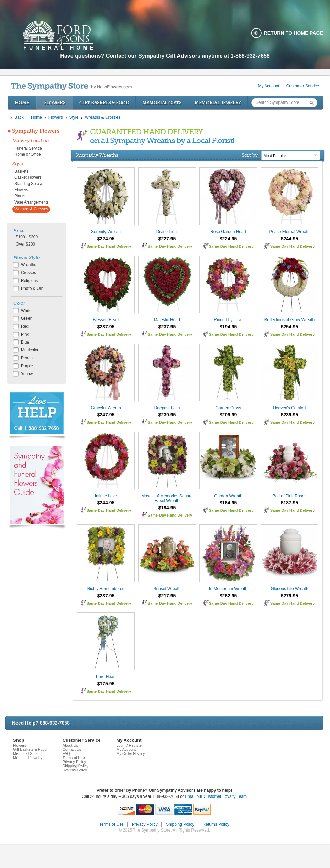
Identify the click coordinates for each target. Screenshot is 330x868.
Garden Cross (228, 408)
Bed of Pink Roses (290, 496)
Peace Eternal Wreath (289, 232)
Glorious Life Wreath (289, 589)
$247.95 (106, 415)
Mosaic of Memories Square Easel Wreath (167, 498)
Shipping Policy (75, 766)
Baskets (21, 171)
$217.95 (167, 596)
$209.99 (228, 415)
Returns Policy (75, 770)
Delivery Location (31, 140)
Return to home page (294, 33)
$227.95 (167, 239)
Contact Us (72, 749)
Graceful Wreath (106, 408)
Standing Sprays (29, 184)
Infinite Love (106, 496)
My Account (269, 86)
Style (18, 164)
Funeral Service (28, 148)
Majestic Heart (167, 320)
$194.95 (228, 327)
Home (22, 103)
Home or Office (27, 154)
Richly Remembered (106, 589)
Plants (20, 196)
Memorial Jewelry (218, 103)
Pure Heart (106, 677)
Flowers (55, 103)
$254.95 (290, 327)
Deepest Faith (167, 408)
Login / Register (129, 745)
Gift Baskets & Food (104, 103)
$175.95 (106, 684)
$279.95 (290, 596)
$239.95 (167, 415)
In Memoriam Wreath (228, 589)
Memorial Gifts (162, 103)
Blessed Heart (106, 320)
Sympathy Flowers (36, 131)
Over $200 (25, 244)
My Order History (130, 753)
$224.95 (106, 239)
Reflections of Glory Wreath (290, 320)
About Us (70, 745)
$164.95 (228, 503)
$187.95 (290, 503)
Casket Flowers (28, 177)
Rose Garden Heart (228, 232)
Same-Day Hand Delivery (109, 246)
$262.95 (228, 596)
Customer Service (303, 86)
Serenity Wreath (106, 232)
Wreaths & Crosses (31, 209)
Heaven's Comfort (289, 408)
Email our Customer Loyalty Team (216, 796)
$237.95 (106, 327)
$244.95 (290, 239)
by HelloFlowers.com (71, 86)
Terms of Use (74, 758)
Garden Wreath (228, 496)
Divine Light (167, 232)
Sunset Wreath (167, 589)
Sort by (250, 155)
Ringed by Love (228, 320)
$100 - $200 (27, 237)
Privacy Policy (74, 762)
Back (19, 117)
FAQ (66, 753)
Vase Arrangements (31, 202)
